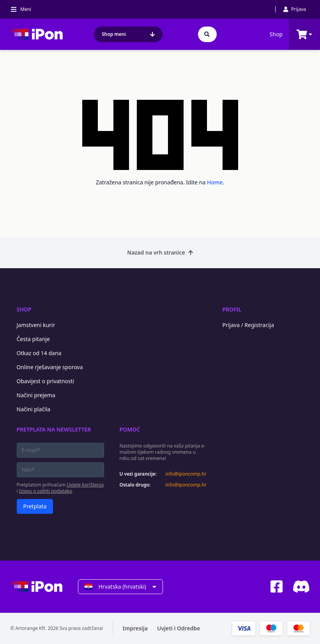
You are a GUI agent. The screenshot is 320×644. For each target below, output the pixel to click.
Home (215, 182)
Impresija (135, 628)
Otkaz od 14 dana (39, 353)
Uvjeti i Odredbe (179, 628)
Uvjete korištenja (85, 485)
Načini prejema (36, 395)
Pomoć (130, 429)
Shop (276, 34)
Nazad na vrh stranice (160, 252)
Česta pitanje (33, 339)
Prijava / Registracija (248, 325)
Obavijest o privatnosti (46, 381)
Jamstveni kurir (36, 325)
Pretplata (35, 506)
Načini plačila (34, 409)
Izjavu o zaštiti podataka (46, 491)
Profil (232, 309)
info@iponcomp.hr (186, 474)
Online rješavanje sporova (50, 367)
